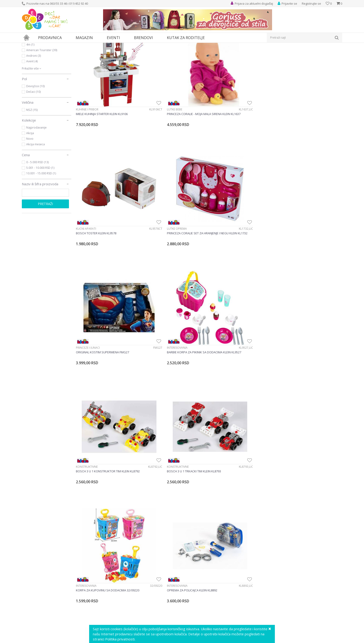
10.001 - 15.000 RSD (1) (41, 216)
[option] (49, 481)
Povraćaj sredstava (199, 618)
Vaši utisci (110, 577)
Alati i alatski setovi (226, 417)
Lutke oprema (289, 129)
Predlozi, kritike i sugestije (122, 582)
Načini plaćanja (196, 592)
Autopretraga (236, 53)
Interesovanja (154, 225)
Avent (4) (32, 104)
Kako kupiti (193, 587)
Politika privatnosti (198, 582)
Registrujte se (311, 3)
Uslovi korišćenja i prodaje (204, 577)
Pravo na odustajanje (200, 623)
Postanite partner (116, 597)
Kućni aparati (222, 129)
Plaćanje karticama (199, 597)
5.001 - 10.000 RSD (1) (40, 210)
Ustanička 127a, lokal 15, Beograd (60, 577)
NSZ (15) (32, 152)
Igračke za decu (38, 65)
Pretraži (45, 247)
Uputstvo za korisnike (200, 572)
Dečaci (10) (33, 134)
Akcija (30, 176)
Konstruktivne (222, 225)
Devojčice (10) (35, 129)
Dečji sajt (28, 46)
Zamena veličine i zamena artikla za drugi (215, 607)
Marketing (111, 592)
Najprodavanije (36, 170)
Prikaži (293, 53)
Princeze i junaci (88, 225)
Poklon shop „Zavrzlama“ (122, 602)
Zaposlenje (111, 587)
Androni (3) (34, 98)
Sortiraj (257, 53)
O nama (109, 572)
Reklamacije (193, 613)
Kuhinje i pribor (87, 129)
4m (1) (30, 87)
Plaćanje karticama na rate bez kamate (214, 602)
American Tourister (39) (42, 93)
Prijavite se (136, 528)
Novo (30, 181)
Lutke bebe (151, 129)
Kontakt (109, 607)
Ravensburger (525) (39, 82)
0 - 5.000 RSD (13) (37, 205)
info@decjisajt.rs (49, 582)
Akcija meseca (36, 187)
